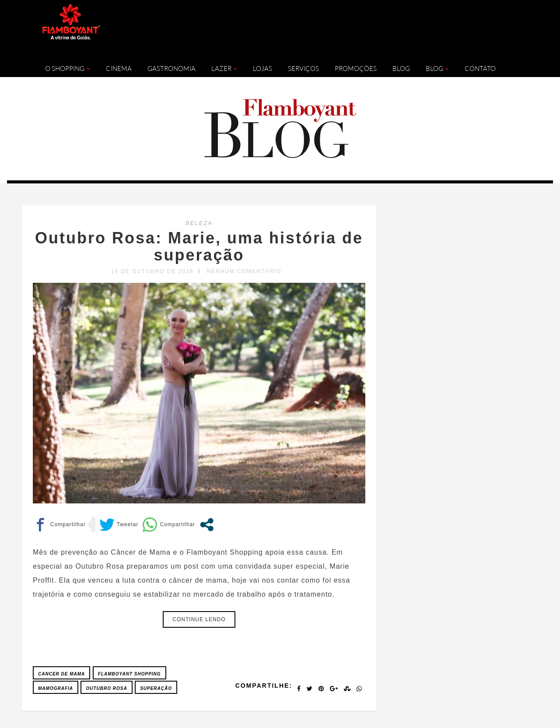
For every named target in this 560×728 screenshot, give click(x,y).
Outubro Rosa (106, 688)
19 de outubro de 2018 (152, 271)
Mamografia (56, 688)
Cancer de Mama (61, 674)
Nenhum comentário (244, 271)
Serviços (303, 68)
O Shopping (68, 68)
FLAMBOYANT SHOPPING (129, 674)
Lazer (224, 68)
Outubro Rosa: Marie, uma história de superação (199, 247)
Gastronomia (171, 68)
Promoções (356, 68)
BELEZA (199, 223)
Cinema (119, 68)
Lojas (262, 68)
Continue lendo (199, 619)
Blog (401, 68)
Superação (156, 688)
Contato (480, 68)
